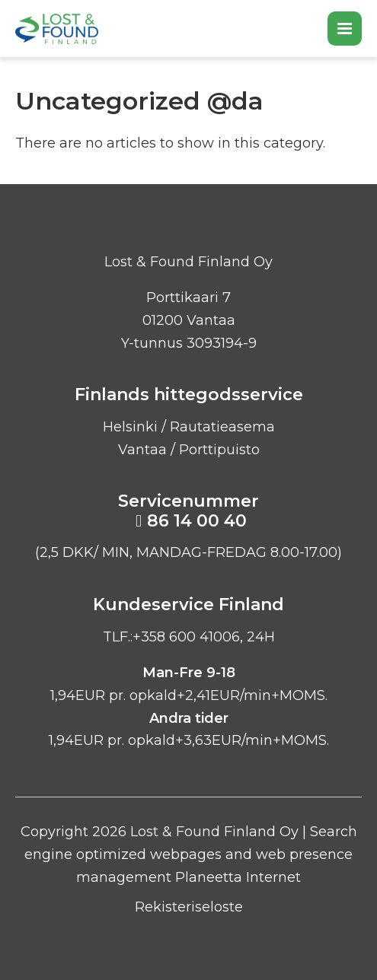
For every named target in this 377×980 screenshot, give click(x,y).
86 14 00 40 (197, 521)
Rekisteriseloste (189, 907)
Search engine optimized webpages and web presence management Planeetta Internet (191, 854)
